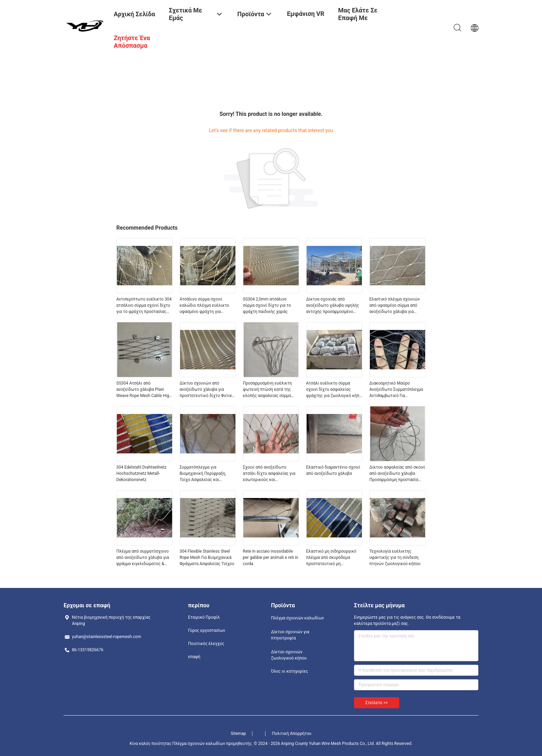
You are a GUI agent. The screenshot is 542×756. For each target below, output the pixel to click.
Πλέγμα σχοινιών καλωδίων (297, 618)
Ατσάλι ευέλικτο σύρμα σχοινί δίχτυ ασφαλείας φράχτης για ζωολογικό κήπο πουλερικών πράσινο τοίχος (334, 390)
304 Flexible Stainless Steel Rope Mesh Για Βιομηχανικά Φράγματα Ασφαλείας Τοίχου (207, 557)
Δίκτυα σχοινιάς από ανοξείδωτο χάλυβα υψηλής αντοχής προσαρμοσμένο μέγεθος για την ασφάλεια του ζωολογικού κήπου (333, 306)
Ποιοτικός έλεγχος (206, 644)
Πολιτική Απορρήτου (292, 734)
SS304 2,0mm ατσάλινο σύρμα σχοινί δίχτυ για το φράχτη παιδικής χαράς (267, 305)
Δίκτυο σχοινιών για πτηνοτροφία (290, 635)
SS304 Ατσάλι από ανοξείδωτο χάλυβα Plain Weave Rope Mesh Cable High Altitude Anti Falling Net (144, 390)
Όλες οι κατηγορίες (289, 671)
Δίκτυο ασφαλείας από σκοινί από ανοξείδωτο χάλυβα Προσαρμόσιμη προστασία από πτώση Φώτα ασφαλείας (397, 474)
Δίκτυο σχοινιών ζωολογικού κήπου (289, 655)
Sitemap (238, 734)
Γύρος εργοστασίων (207, 630)
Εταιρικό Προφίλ (204, 617)
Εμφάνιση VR (306, 14)
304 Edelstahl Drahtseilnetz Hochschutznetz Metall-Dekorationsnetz (142, 473)
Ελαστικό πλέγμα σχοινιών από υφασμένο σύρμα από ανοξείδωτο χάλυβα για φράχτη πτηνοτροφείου (395, 306)
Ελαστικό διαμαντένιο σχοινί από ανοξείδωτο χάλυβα (333, 470)
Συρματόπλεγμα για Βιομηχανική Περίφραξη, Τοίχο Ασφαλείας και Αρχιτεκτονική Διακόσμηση (206, 474)
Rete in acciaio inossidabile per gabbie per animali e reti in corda (271, 557)
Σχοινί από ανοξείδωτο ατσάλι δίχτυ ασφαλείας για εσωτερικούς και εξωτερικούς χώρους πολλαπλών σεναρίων (269, 474)
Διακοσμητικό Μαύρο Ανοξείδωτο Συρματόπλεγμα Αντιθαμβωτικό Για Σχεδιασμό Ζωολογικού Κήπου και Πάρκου (396, 390)
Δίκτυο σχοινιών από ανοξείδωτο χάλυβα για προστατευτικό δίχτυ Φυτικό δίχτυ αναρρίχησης (207, 390)
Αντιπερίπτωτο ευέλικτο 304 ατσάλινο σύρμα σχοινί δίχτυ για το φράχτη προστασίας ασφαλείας (144, 306)
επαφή (194, 657)
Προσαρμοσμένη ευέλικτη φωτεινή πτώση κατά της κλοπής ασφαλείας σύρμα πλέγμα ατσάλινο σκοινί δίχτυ (268, 390)
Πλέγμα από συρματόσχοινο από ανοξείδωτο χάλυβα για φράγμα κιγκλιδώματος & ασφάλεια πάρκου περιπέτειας (143, 558)
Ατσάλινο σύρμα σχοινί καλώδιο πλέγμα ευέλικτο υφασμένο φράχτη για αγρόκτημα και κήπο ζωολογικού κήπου (204, 306)
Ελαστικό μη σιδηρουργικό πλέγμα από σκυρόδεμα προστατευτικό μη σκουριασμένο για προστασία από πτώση (334, 558)
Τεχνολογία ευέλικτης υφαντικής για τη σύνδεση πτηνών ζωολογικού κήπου (395, 557)
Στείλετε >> (377, 703)
